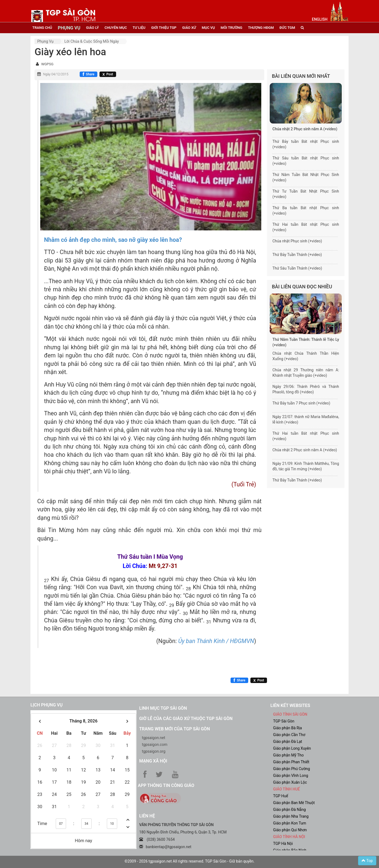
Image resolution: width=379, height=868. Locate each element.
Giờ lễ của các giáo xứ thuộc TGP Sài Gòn (186, 719)
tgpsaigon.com (155, 745)
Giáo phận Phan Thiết (291, 762)
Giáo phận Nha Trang (291, 816)
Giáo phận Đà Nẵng (290, 810)
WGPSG (47, 64)
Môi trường (232, 28)
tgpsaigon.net (154, 738)
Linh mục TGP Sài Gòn (163, 708)
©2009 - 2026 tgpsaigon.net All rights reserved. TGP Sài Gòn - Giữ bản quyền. (189, 861)
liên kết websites (290, 705)
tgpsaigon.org (154, 751)
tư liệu (139, 28)
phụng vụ (69, 28)
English (320, 19)
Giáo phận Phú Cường (292, 769)
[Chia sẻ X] (108, 74)
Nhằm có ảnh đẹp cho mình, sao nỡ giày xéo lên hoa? (113, 240)
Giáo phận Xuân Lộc (290, 782)
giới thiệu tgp (164, 28)
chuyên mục (116, 28)
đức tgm (287, 28)
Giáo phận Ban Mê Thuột (294, 803)
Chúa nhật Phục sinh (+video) (297, 241)
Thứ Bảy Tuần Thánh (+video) (297, 255)
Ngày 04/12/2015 (56, 74)
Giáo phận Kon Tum (290, 823)
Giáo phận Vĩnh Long (291, 776)
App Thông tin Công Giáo (166, 785)
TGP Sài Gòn (284, 721)
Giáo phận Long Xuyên (292, 748)
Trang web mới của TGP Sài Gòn (175, 729)
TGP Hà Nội (283, 844)
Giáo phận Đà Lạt (288, 742)
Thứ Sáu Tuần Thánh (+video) (297, 268)
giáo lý (93, 28)
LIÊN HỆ (147, 816)
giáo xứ (189, 28)
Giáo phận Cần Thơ (289, 735)
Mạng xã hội (153, 761)
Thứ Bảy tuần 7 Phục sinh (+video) (301, 403)
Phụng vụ (45, 41)
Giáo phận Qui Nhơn (290, 830)
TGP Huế (281, 796)
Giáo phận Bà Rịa (288, 728)
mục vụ (208, 28)
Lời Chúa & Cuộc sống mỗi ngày (92, 41)
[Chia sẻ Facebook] (88, 74)
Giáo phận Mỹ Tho (289, 755)
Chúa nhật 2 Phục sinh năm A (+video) (305, 129)
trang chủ (42, 28)
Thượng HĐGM (261, 28)
